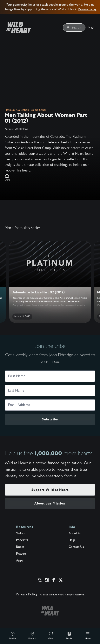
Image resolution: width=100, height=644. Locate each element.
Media (13, 636)
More (88, 636)
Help (72, 540)
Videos (21, 533)
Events (32, 636)
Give (51, 636)
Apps (20, 561)
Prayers (21, 554)
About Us (75, 533)
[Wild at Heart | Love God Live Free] (17, 27)
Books (69, 636)
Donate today (87, 9)
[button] (50, 178)
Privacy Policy (27, 594)
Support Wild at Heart (50, 490)
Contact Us (76, 547)
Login (92, 27)
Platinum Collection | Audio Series (26, 110)
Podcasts (22, 540)
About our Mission (50, 503)
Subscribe (50, 419)
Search (74, 28)
